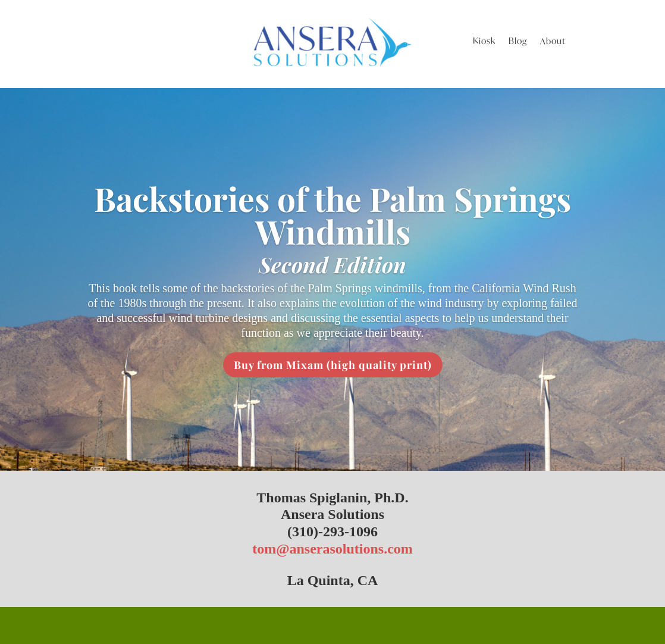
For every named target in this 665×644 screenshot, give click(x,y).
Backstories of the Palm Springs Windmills (332, 215)
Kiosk (484, 42)
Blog (518, 42)
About (553, 42)
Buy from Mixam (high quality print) (333, 365)
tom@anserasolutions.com (332, 549)
